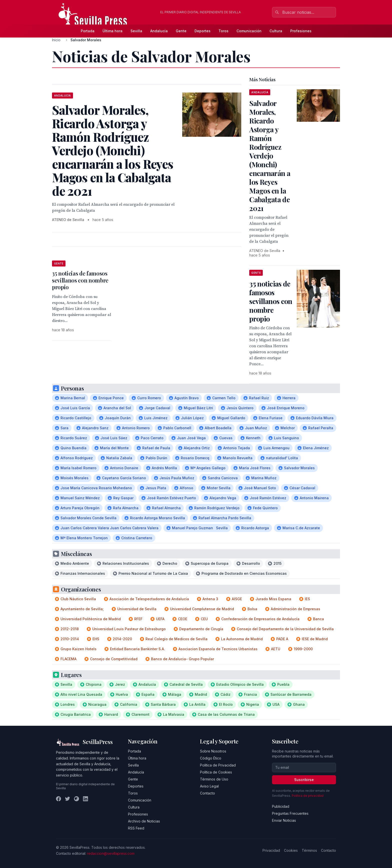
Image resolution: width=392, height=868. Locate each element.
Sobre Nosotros (213, 751)
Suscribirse (304, 780)
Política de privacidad (308, 796)
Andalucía (159, 31)
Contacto (207, 793)
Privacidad (271, 850)
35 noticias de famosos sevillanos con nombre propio (80, 280)
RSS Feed (136, 828)
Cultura (276, 31)
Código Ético (211, 758)
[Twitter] (67, 799)
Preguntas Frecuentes (290, 813)
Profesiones (301, 31)
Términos (309, 850)
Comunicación (249, 31)
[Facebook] (58, 799)
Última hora (112, 31)
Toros (223, 31)
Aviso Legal (209, 786)
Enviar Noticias (284, 820)
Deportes (202, 31)
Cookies (291, 850)
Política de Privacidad (218, 765)
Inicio (56, 40)
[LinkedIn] (85, 799)
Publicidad (281, 806)
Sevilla (136, 31)
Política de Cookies (216, 772)
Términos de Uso (214, 779)
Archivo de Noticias (144, 821)
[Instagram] (76, 799)
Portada (88, 31)
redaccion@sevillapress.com (111, 853)
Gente (181, 31)
